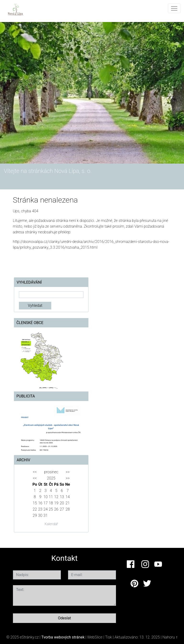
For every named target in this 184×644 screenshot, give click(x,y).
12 (56, 497)
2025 (51, 478)
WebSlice (95, 637)
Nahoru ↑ (170, 637)
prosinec (51, 472)
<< (35, 472)
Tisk (108, 637)
